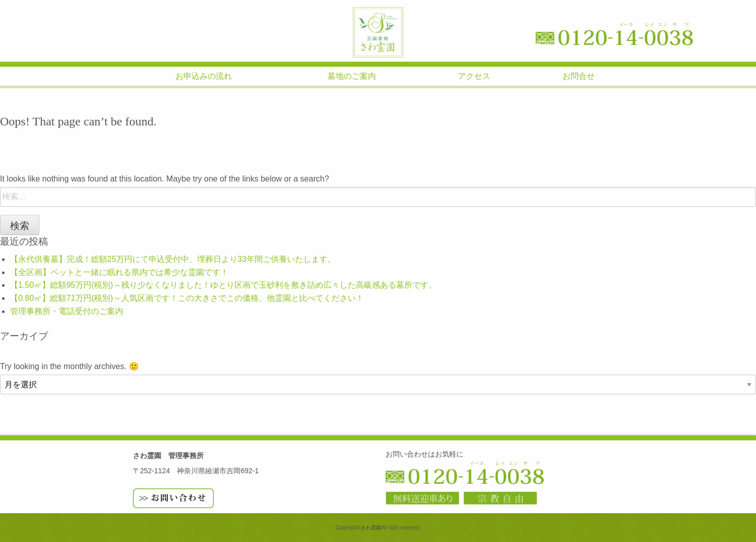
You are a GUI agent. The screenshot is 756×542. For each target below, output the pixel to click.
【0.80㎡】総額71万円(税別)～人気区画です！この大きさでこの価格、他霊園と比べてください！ (187, 298)
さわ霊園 (378, 32)
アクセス (474, 76)
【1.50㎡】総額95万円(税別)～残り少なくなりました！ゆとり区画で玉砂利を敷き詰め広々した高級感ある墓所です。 (223, 285)
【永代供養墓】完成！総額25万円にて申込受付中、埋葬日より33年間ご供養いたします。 (173, 259)
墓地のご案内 (352, 76)
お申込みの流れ (204, 76)
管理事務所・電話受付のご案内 (67, 311)
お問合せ (579, 76)
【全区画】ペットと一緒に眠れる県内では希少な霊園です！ (119, 272)
